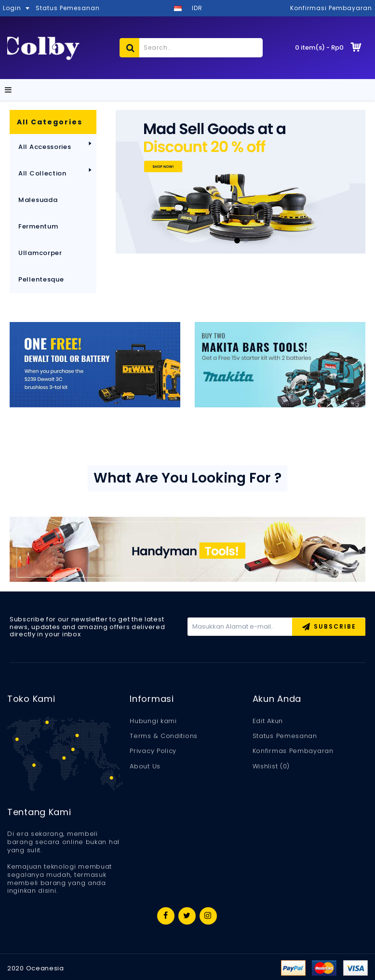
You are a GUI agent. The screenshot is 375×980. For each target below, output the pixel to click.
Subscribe (329, 627)
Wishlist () (271, 766)
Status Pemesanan (285, 736)
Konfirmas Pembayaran (293, 751)
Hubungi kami (153, 721)
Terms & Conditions (164, 736)
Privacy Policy (153, 751)
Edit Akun (268, 721)
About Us (145, 766)
